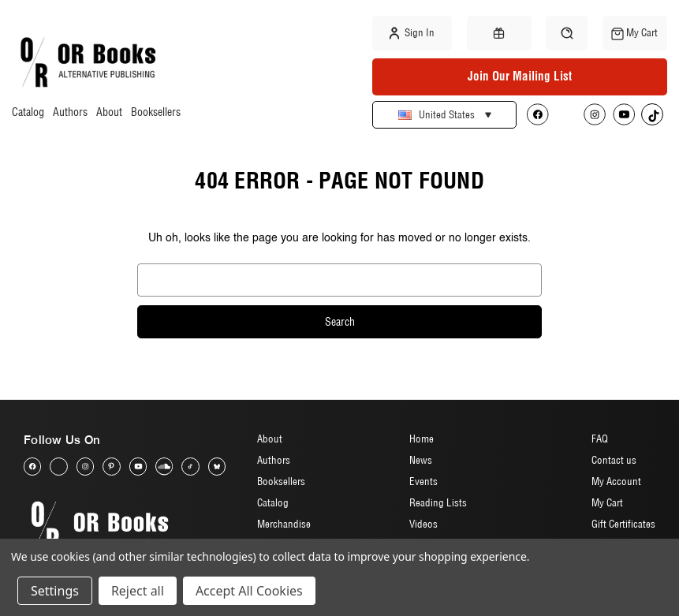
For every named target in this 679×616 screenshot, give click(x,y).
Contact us (614, 460)
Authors (70, 112)
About (109, 112)
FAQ (600, 439)
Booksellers (156, 112)
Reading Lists (438, 502)
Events (423, 481)
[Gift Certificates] (499, 33)
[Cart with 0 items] (635, 33)
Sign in (412, 33)
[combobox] (339, 280)
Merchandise (284, 524)
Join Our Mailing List (520, 76)
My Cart (607, 502)
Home (422, 439)
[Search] (567, 33)
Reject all (138, 591)
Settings (55, 591)
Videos (423, 524)
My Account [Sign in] (616, 481)
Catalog (28, 112)
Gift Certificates (623, 524)
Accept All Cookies (249, 591)
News (421, 460)
